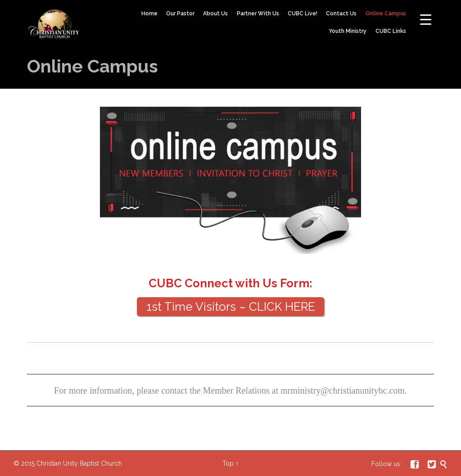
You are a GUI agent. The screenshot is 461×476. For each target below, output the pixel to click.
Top (228, 463)
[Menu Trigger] (426, 19)
